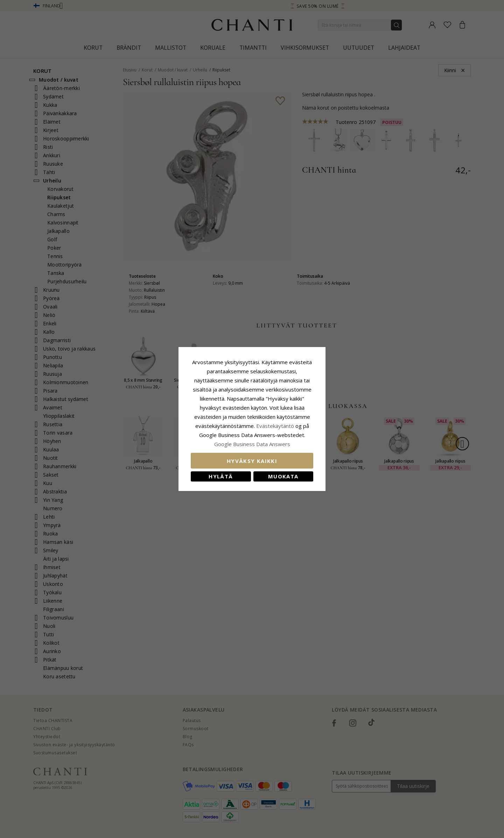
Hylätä (221, 476)
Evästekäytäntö (275, 426)
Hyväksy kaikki (252, 461)
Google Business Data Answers (252, 444)
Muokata (283, 476)
